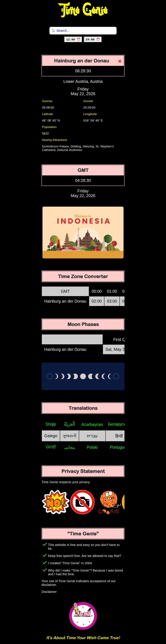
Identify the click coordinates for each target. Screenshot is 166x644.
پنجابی (69, 447)
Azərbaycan (92, 424)
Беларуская (119, 424)
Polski (92, 447)
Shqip (51, 424)
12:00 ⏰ (73, 40)
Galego (51, 436)
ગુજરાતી (69, 436)
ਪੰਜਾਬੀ (51, 447)
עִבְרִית (92, 436)
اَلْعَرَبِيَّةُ (69, 424)
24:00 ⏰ (93, 40)
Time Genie (83, 11)
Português (119, 447)
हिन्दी (119, 436)
